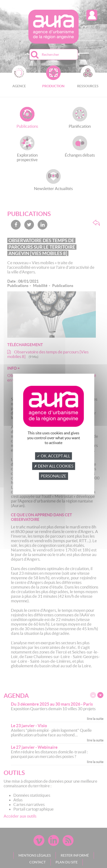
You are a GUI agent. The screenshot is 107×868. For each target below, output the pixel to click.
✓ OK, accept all (53, 456)
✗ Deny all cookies (54, 466)
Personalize (53, 476)
